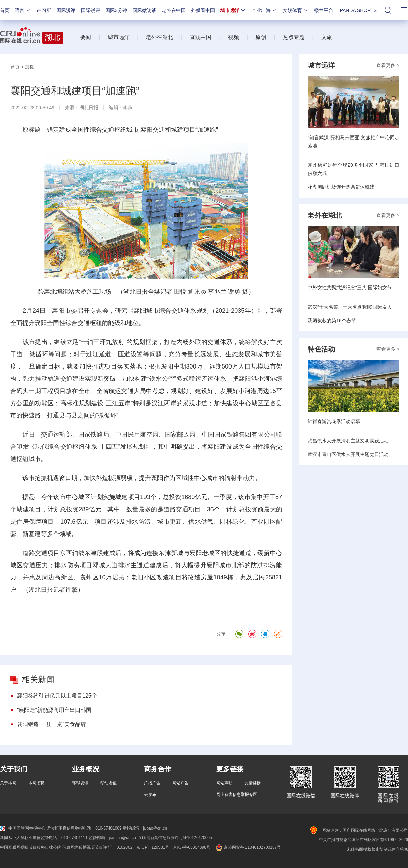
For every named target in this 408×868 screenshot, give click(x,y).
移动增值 (108, 783)
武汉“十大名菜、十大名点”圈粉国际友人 (350, 307)
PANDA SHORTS (358, 10)
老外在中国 (174, 10)
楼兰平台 (324, 10)
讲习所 (44, 10)
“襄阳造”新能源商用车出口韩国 (54, 710)
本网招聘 (36, 783)
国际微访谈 (144, 10)
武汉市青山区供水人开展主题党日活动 (348, 454)
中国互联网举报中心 (23, 828)
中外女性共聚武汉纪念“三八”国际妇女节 (350, 288)
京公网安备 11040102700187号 (248, 847)
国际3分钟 (116, 10)
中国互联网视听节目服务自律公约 (31, 847)
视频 (234, 37)
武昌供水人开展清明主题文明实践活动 (348, 441)
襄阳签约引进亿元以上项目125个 (57, 696)
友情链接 (253, 783)
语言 (23, 10)
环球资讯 (80, 783)
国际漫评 (66, 10)
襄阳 (30, 67)
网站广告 (181, 783)
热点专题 (294, 37)
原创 (261, 37)
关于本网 (8, 783)
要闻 (86, 37)
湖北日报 (89, 108)
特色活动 (321, 349)
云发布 (150, 795)
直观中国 (201, 37)
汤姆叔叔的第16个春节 (332, 321)
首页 (5, 10)
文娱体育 (296, 10)
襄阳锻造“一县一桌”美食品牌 (52, 724)
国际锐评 (90, 10)
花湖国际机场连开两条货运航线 (341, 187)
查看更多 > (388, 65)
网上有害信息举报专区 (237, 795)
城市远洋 (233, 10)
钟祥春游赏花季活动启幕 (334, 421)
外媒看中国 (203, 10)
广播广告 (152, 783)
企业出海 (265, 10)
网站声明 (224, 783)
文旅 (327, 37)
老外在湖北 (159, 37)
